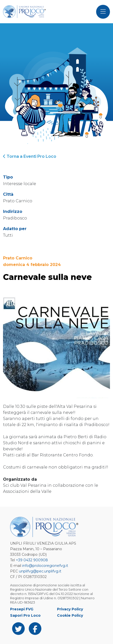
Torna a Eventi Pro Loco (30, 156)
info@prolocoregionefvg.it (45, 566)
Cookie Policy (70, 615)
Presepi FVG (22, 609)
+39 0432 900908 (32, 560)
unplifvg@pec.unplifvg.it (40, 571)
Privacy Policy (70, 609)
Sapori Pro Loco (25, 615)
